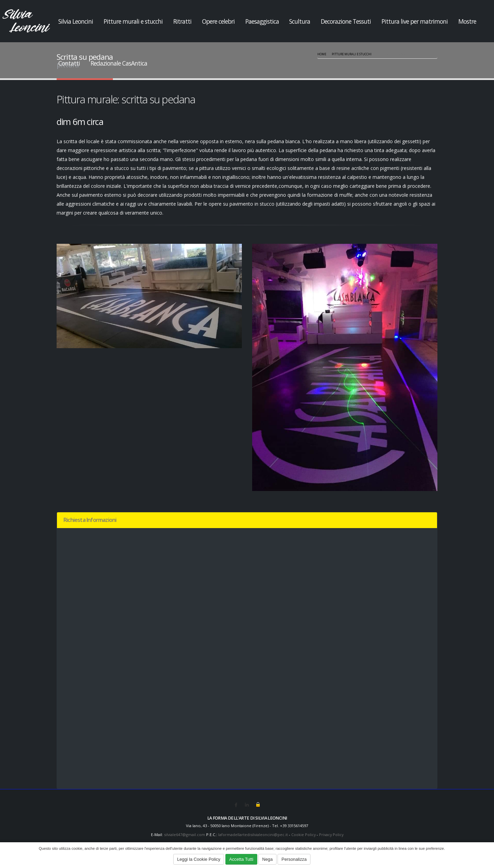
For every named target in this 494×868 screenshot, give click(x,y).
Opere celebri (218, 21)
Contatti (69, 63)
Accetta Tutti (241, 859)
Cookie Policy (303, 835)
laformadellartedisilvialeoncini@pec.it (252, 835)
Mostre (467, 21)
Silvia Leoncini (76, 21)
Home (322, 54)
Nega (267, 859)
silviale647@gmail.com (183, 835)
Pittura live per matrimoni (415, 21)
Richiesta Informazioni (90, 520)
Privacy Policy (333, 835)
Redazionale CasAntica (119, 63)
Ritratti (182, 21)
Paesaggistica (262, 21)
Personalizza (294, 859)
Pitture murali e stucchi (133, 21)
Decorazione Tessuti (346, 21)
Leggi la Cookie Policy (199, 859)
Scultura (300, 21)
